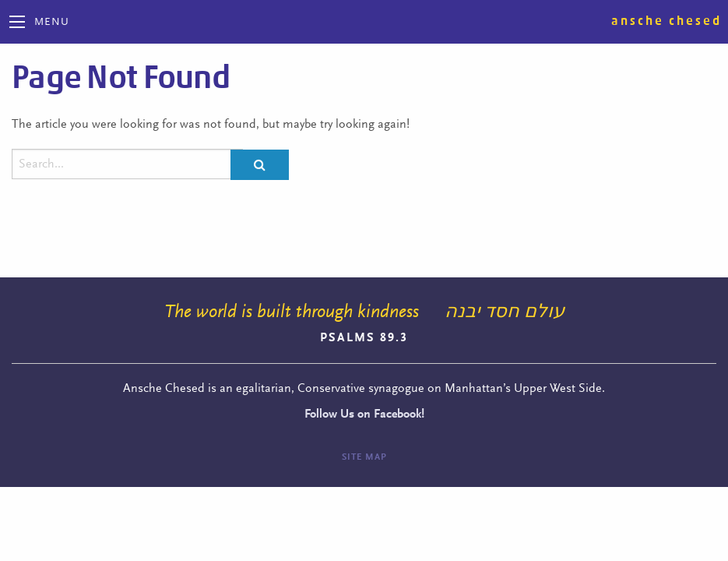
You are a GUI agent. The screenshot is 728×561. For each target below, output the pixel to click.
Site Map (364, 457)
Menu (52, 23)
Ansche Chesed (666, 21)
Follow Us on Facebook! (364, 415)
